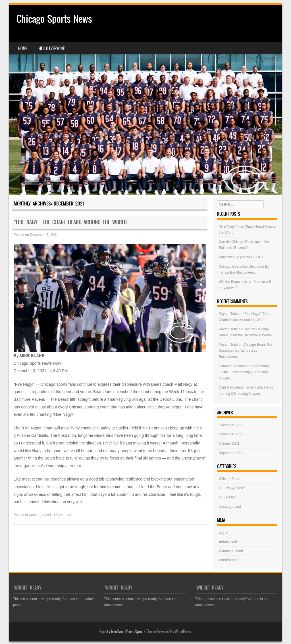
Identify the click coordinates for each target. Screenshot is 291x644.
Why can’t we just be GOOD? (241, 257)
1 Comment (62, 515)
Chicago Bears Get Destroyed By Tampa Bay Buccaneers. (246, 351)
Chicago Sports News (54, 19)
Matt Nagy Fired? (232, 488)
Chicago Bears (230, 479)
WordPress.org (230, 560)
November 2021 (231, 434)
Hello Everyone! (52, 49)
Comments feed (231, 551)
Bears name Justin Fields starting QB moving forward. (244, 372)
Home (23, 49)
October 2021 (229, 444)
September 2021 (231, 453)
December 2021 (231, 425)
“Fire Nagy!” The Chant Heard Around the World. (70, 222)
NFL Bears (227, 497)
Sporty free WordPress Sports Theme (128, 632)
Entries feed (228, 542)
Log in (224, 532)
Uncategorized (40, 515)
